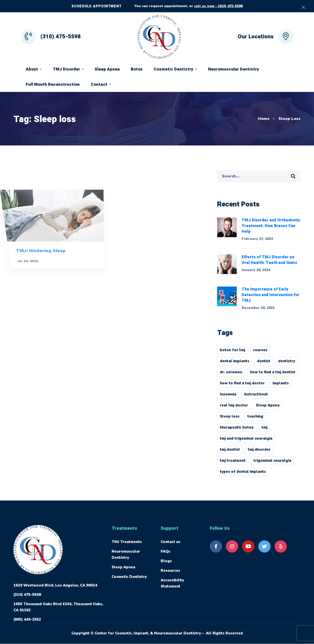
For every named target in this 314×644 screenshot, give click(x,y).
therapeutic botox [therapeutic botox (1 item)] (237, 430)
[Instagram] (232, 546)
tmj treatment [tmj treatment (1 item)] (233, 463)
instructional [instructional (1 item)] (256, 397)
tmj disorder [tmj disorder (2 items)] (259, 452)
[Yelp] (281, 546)
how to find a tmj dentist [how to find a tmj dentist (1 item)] (273, 375)
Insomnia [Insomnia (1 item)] (228, 397)
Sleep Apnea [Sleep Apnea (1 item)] (268, 408)
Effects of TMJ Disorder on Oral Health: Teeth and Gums (269, 263)
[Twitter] (264, 546)
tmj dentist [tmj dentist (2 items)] (230, 452)
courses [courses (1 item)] (260, 353)
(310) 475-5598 (27, 595)
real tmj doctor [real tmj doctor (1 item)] (234, 408)
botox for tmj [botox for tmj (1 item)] (232, 353)
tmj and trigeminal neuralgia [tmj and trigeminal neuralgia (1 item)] (246, 441)
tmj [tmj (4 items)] (264, 430)
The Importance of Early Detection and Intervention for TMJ (271, 298)
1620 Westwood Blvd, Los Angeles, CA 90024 (55, 585)
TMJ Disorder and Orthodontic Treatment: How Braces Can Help (271, 229)
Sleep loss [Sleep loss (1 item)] (230, 419)
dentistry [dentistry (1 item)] (287, 364)
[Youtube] (248, 546)
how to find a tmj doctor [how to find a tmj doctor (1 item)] (242, 386)
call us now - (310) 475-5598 (218, 6)
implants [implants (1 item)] (281, 386)
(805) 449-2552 (27, 619)
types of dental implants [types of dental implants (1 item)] (243, 474)
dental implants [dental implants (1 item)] (235, 364)
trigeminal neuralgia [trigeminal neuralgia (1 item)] (272, 463)
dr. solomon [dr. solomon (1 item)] (231, 375)
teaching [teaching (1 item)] (255, 419)
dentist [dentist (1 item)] (264, 364)
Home (264, 119)
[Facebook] (216, 546)
